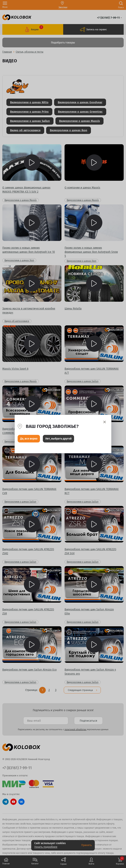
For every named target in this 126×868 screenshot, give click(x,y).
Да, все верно (29, 439)
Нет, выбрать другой (58, 439)
